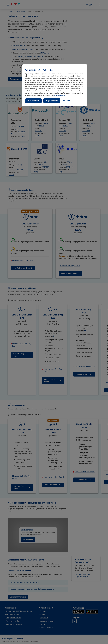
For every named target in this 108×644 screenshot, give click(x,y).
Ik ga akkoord (52, 101)
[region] (55, 85)
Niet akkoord (33, 101)
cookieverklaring (59, 95)
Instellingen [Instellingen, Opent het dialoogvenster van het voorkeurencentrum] (67, 101)
